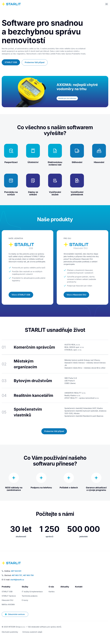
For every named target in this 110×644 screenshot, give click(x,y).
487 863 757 (17, 576)
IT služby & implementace (32, 592)
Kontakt (79, 587)
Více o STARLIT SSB (21, 295)
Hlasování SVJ (7, 601)
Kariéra (52, 592)
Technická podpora (30, 596)
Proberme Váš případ (35, 63)
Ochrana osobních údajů (32, 632)
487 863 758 (28, 576)
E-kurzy (25, 601)
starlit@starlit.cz (17, 580)
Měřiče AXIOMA (8, 605)
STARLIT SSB (11, 63)
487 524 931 (16, 571)
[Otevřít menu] (107, 4)
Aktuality (65, 587)
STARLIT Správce (9, 596)
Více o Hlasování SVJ (76, 295)
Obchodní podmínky (10, 632)
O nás (51, 587)
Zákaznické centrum (15, 615)
